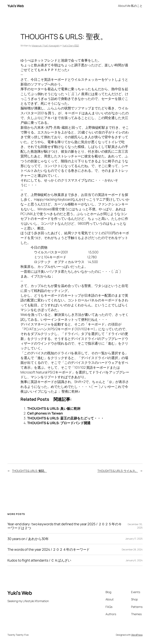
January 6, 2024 (134, 560)
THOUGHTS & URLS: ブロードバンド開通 (59, 423)
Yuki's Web (16, 6)
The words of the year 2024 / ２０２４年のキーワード (49, 549)
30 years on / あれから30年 (28, 539)
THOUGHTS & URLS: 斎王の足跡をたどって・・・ (66, 418)
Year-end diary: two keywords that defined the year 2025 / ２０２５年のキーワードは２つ (65, 526)
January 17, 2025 (134, 539)
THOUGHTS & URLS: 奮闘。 (29, 471)
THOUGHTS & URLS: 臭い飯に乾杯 (54, 408)
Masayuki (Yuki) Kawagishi (46, 46)
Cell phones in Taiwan (45, 413)
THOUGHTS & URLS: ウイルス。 (118, 471)
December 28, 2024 (132, 549)
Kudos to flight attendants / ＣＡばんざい (39, 560)
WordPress (137, 635)
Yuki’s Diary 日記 (71, 46)
